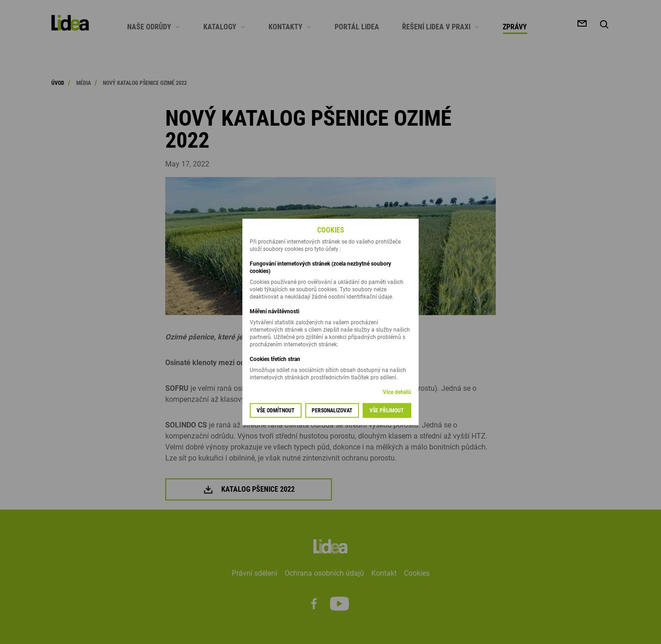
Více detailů (397, 392)
